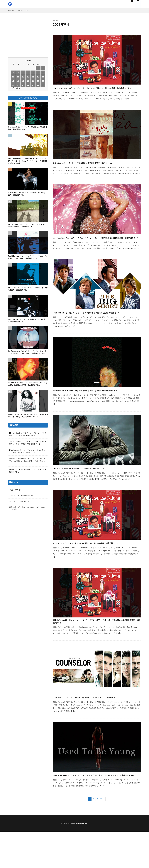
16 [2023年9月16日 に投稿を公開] (43, 77)
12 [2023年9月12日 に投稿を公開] (23, 77)
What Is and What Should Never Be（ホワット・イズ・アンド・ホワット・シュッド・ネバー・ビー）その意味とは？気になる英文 (28, 162)
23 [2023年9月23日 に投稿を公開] (43, 81)
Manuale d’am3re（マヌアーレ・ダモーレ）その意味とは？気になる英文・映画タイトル (28, 452)
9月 (27, 11)
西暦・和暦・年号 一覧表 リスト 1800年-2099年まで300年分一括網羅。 (28, 527)
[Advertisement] (28, 36)
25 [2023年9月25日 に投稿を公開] (18, 85)
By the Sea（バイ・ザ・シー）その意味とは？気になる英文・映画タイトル (96, 169)
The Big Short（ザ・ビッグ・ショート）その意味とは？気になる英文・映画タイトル (96, 327)
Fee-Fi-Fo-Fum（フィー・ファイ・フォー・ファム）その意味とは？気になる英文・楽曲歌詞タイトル (27, 262)
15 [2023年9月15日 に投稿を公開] (38, 77)
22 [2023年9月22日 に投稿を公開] (38, 81)
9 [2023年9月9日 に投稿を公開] (43, 73)
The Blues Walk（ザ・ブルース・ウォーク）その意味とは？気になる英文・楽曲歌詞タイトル (28, 461)
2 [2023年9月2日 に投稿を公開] (43, 68)
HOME (12, 11)
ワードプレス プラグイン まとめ (21, 520)
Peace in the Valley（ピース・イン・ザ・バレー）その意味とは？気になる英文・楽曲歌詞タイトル (96, 90)
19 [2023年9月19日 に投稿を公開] (23, 81)
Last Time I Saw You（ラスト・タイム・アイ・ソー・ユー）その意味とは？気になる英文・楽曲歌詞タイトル (96, 248)
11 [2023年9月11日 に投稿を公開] (18, 77)
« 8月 (12, 88)
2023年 (20, 11)
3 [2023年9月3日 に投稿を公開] (13, 73)
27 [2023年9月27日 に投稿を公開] (28, 85)
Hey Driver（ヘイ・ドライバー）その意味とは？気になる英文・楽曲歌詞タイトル (97, 409)
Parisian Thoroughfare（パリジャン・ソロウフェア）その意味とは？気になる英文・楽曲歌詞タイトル (28, 479)
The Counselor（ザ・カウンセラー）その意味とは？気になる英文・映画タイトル (96, 727)
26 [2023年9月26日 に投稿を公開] (23, 85)
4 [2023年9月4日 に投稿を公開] (18, 73)
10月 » (18, 88)
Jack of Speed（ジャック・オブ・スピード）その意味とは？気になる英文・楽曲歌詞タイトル (28, 228)
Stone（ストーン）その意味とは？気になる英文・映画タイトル (28, 489)
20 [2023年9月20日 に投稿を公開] (28, 81)
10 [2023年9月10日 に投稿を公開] (13, 77)
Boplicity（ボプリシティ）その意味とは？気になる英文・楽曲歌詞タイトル (28, 328)
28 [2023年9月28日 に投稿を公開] (33, 85)
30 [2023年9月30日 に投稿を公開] (43, 85)
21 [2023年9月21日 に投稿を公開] (33, 81)
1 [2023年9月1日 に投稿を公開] (38, 68)
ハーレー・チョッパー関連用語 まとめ (23, 514)
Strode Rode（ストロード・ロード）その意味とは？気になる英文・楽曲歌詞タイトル (27, 296)
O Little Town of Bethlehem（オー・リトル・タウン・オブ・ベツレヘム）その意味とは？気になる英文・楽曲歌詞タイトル (96, 648)
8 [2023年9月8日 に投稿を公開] (38, 73)
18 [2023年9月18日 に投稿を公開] (18, 81)
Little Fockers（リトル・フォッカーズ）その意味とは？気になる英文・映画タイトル (27, 469)
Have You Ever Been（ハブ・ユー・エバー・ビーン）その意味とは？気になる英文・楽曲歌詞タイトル (28, 397)
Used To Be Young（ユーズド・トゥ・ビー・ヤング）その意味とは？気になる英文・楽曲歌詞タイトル (94, 809)
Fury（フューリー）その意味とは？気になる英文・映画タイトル (94, 489)
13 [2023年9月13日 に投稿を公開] (28, 77)
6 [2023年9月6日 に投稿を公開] (28, 73)
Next (102, 835)
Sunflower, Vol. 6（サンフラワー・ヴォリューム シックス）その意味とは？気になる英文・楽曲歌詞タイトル (27, 362)
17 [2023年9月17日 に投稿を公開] (13, 81)
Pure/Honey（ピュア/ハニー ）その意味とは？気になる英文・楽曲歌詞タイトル (28, 196)
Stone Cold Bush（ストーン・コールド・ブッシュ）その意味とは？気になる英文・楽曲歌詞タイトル (27, 432)
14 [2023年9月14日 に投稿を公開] (33, 77)
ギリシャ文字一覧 (16, 508)
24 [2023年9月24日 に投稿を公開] (13, 85)
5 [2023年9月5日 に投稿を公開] (23, 73)
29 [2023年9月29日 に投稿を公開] (38, 85)
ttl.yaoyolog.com (82, 859)
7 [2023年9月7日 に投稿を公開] (33, 73)
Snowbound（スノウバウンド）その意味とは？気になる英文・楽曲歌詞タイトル (28, 128)
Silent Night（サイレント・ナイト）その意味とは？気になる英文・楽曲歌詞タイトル (96, 566)
